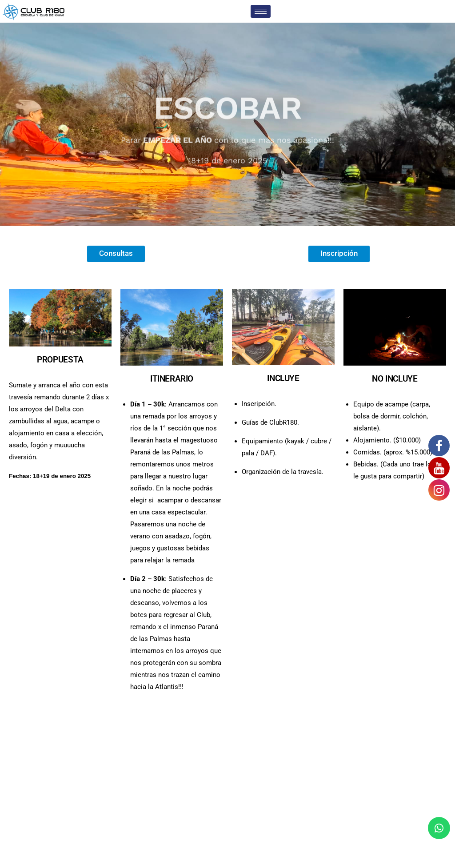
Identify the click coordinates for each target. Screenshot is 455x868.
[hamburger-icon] (261, 11)
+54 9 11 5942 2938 (111, 767)
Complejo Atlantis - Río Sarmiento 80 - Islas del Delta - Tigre (226, 767)
